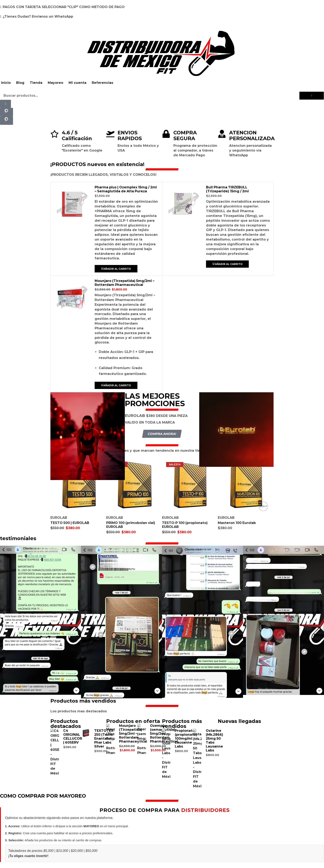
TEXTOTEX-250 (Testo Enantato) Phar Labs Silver (104, 738)
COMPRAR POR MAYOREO (162, 847)
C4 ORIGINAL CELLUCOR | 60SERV (73, 736)
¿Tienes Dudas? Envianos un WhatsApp (38, 16)
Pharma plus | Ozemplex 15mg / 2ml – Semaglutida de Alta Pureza (126, 189)
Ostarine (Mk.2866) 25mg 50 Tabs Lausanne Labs (214, 740)
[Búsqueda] (312, 96)
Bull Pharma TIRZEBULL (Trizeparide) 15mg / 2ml (228, 189)
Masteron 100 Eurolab (237, 523)
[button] (5, 104)
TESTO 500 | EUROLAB (70, 523)
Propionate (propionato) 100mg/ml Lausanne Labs (186, 738)
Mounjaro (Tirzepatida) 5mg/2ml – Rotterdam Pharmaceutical (125, 283)
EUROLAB (59, 517)
